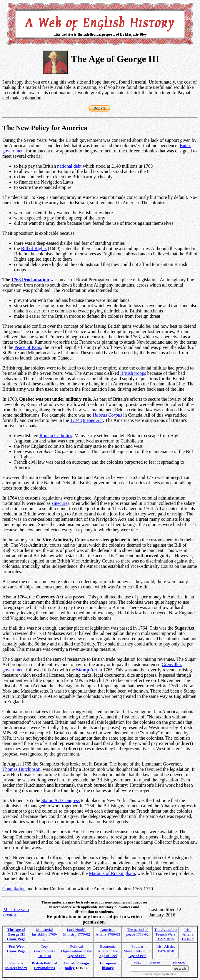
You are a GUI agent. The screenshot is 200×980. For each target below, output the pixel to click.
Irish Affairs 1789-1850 (166, 949)
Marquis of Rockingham (112, 873)
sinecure (60, 503)
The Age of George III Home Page (16, 934)
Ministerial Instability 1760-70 (44, 934)
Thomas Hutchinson (21, 769)
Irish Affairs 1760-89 (188, 934)
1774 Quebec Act (87, 420)
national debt (69, 166)
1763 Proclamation (30, 280)
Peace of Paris (28, 347)
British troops (133, 373)
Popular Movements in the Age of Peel (137, 951)
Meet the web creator (16, 912)
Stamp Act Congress (60, 800)
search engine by (160, 974)
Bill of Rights (34, 248)
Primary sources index (16, 965)
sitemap (155, 962)
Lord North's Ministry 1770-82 (77, 932)
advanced (179, 962)
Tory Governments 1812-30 (44, 951)
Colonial (10, 712)
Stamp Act (87, 670)
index (137, 962)
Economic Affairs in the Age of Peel (108, 951)
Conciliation (14, 889)
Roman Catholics (56, 436)
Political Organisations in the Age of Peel (76, 951)
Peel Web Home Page (16, 949)
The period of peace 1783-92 (137, 932)
